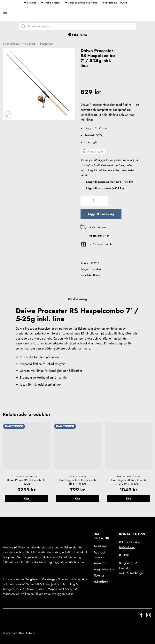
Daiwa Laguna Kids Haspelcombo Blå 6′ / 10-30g (77, 482)
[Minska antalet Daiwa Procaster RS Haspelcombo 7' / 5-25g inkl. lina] (85, 201)
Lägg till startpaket (105, 188)
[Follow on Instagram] (149, 615)
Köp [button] (26, 499)
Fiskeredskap (11, 44)
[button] (5, 14)
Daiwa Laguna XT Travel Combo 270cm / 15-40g (128, 482)
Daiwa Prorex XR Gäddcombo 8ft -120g (27, 482)
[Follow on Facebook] (141, 615)
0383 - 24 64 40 (130, 542)
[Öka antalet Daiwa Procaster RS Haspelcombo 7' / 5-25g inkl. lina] (103, 201)
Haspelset (46, 44)
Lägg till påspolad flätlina (109, 182)
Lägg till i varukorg (101, 214)
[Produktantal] (94, 201)
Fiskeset (30, 44)
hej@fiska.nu (127, 547)
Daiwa (96, 275)
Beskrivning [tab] (77, 299)
